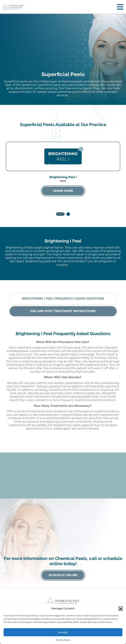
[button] (121, 608)
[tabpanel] (63, 172)
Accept (63, 632)
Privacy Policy (63, 640)
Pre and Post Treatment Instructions (63, 311)
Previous (12, 168)
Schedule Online (63, 575)
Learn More (63, 191)
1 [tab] (58, 214)
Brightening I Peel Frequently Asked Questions (63, 299)
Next (114, 168)
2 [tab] (68, 214)
